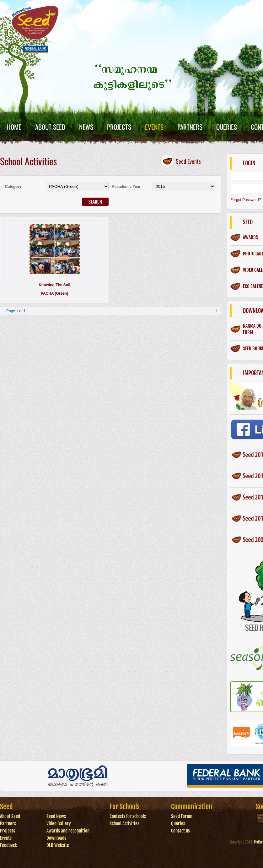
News (86, 127)
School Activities (124, 824)
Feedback (8, 845)
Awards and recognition (68, 831)
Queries (227, 127)
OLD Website (58, 845)
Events (154, 127)
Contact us (180, 831)
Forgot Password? (246, 200)
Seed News (56, 816)
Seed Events (188, 161)
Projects (119, 127)
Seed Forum (182, 816)
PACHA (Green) (54, 293)
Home (14, 127)
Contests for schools (128, 816)
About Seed (50, 127)
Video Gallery (59, 824)
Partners (190, 127)
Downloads (56, 838)
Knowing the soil (54, 285)
